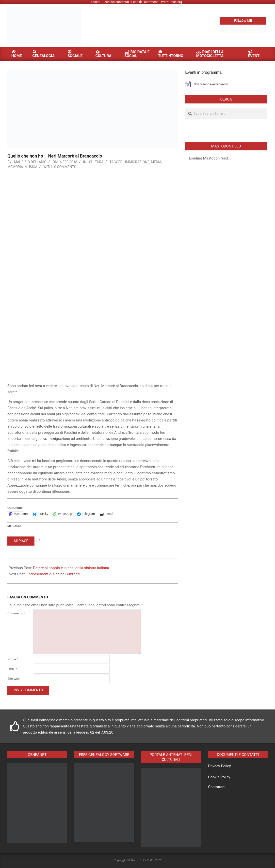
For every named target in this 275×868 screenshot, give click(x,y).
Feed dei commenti (145, 2)
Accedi (95, 2)
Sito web (14, 679)
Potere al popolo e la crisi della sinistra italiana (71, 568)
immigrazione (137, 162)
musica (31, 167)
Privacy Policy (219, 766)
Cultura (96, 162)
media (156, 162)
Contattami (217, 787)
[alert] (226, 84)
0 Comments (65, 167)
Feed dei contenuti (116, 2)
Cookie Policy (219, 777)
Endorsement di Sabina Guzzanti (53, 574)
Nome (13, 659)
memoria (15, 167)
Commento (16, 613)
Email (12, 669)
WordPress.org (172, 2)
